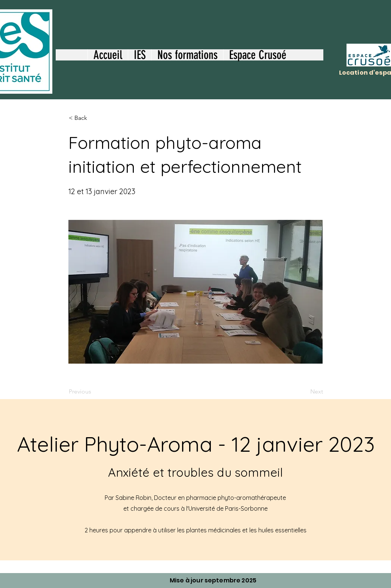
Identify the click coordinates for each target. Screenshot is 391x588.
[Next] (304, 392)
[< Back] (93, 118)
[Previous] (93, 392)
